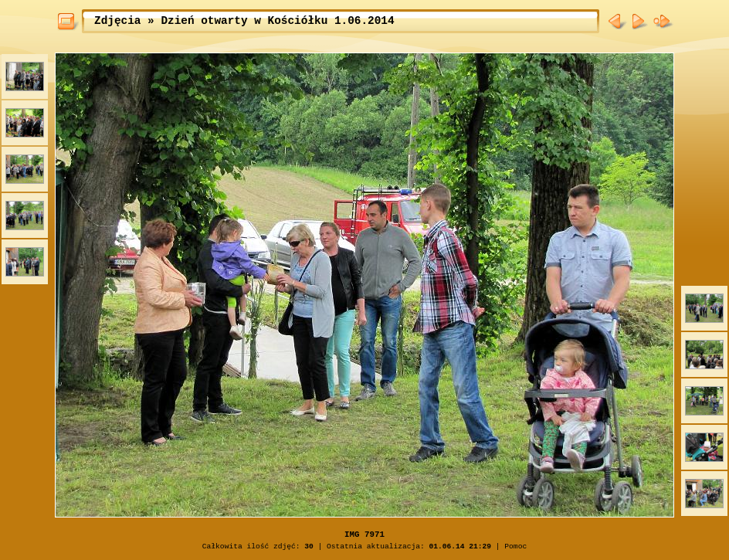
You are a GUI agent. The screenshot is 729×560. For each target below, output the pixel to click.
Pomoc (515, 546)
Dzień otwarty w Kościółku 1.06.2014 (277, 21)
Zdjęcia (117, 21)
